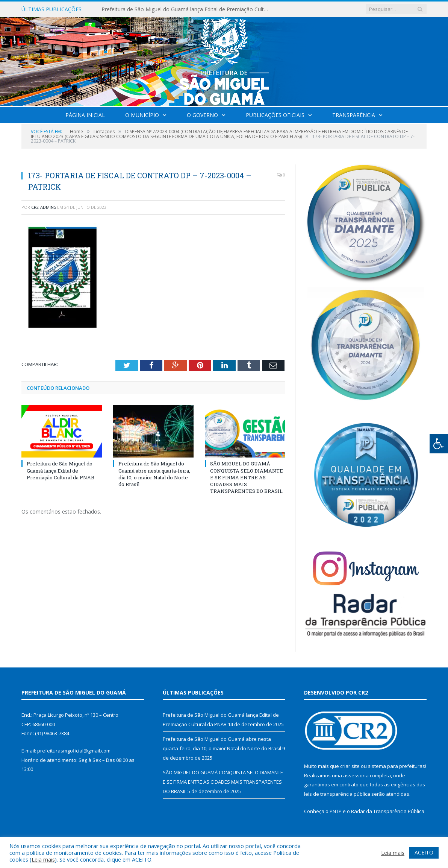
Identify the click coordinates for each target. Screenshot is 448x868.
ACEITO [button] (424, 852)
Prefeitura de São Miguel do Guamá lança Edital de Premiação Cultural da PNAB (188, 9)
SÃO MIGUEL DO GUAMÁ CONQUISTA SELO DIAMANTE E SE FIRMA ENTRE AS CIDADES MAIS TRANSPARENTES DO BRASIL (247, 477)
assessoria (356, 775)
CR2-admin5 (44, 207)
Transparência (354, 115)
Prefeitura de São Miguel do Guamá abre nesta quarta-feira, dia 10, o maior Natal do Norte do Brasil (154, 474)
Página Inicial (85, 115)
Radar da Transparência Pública (388, 811)
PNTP (336, 811)
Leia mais (43, 859)
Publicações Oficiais (275, 115)
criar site (350, 766)
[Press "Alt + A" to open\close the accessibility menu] (439, 444)
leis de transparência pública (337, 794)
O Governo (202, 115)
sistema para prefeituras (397, 766)
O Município (142, 115)
